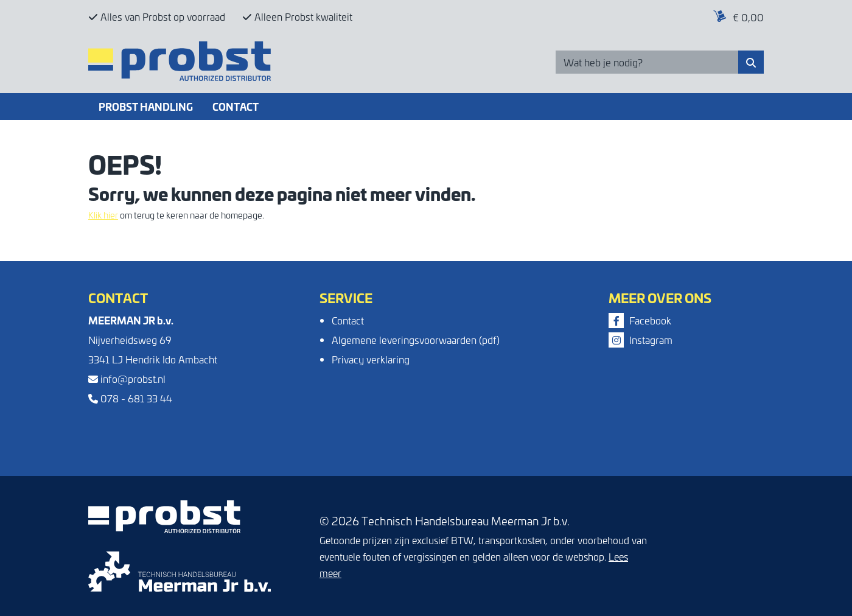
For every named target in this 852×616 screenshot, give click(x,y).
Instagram (641, 340)
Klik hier (103, 215)
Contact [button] (236, 106)
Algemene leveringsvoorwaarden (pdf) (416, 340)
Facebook (640, 320)
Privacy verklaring (371, 359)
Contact (348, 320)
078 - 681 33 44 (130, 398)
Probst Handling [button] (146, 106)
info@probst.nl (127, 379)
